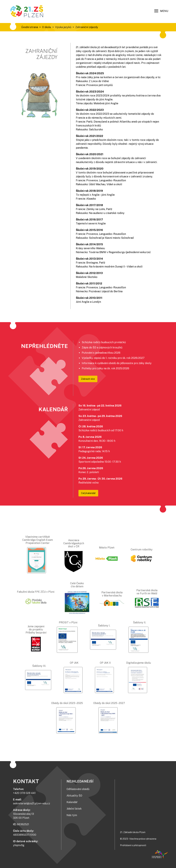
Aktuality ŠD (74, 796)
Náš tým (72, 815)
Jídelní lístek (74, 809)
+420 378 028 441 (24, 793)
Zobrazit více (88, 379)
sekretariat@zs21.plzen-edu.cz (32, 803)
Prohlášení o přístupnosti (133, 845)
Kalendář (72, 802)
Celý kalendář (88, 493)
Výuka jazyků (63, 27)
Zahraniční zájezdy (87, 27)
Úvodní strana (30, 27)
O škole (47, 27)
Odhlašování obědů (78, 789)
